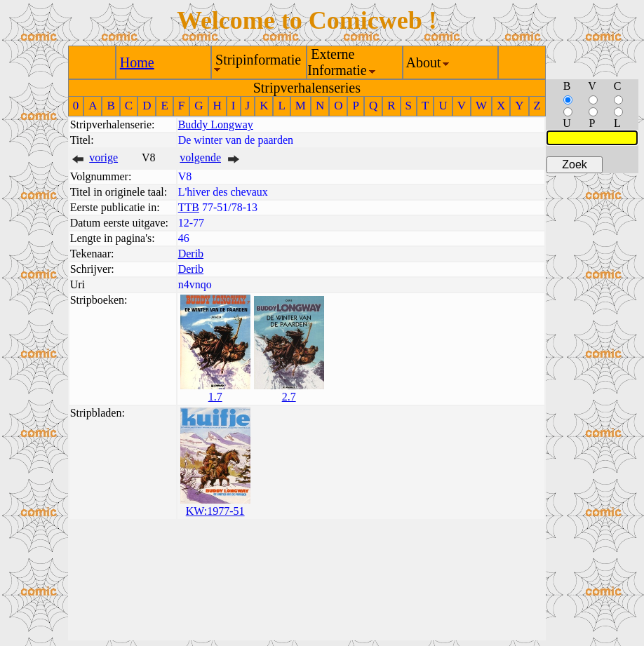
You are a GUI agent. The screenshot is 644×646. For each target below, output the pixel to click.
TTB (189, 207)
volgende (200, 157)
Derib (191, 254)
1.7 (215, 397)
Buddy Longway (216, 125)
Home (137, 62)
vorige (103, 157)
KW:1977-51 (215, 511)
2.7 (289, 397)
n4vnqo (195, 284)
